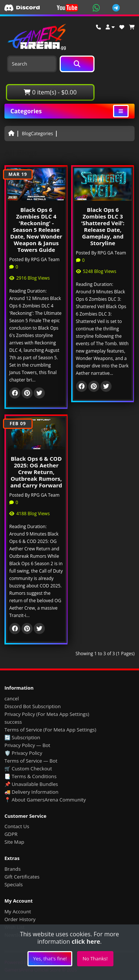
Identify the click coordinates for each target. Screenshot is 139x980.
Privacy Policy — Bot (27, 745)
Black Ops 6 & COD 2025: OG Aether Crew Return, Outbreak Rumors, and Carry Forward (36, 472)
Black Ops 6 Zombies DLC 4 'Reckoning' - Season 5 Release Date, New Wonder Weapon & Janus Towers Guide (36, 230)
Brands (13, 869)
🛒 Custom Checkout (28, 769)
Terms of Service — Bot (31, 761)
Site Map (14, 842)
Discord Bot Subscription (33, 706)
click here (86, 941)
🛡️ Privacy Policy (23, 753)
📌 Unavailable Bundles (31, 784)
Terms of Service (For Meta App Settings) (50, 730)
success (13, 722)
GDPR (11, 834)
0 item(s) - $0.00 (50, 92)
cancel (12, 699)
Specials (14, 884)
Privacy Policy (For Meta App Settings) (47, 714)
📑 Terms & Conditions (31, 776)
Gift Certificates (22, 877)
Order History (20, 919)
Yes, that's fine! (50, 959)
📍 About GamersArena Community (45, 800)
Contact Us (17, 826)
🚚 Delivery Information (32, 792)
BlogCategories (37, 134)
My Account (18, 911)
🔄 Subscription (22, 737)
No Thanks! (95, 959)
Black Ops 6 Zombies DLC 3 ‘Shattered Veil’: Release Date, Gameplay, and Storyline (103, 226)
